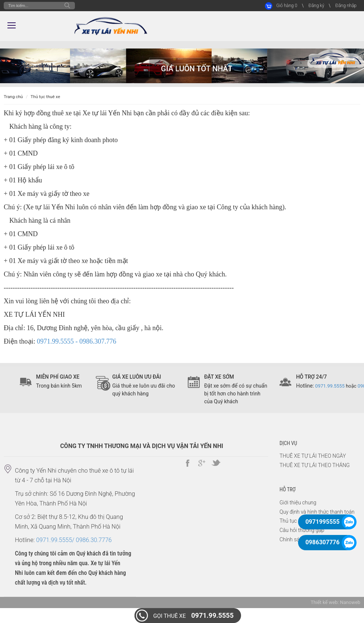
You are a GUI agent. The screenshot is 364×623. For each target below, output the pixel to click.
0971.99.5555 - (58, 341)
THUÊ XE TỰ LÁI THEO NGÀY (313, 456)
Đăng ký (316, 6)
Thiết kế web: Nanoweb (335, 602)
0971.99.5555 (193, 615)
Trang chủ (13, 97)
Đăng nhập (346, 6)
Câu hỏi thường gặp (302, 530)
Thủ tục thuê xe (45, 97)
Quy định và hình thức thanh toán (317, 512)
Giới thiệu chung (298, 503)
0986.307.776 (98, 341)
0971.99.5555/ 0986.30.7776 (74, 540)
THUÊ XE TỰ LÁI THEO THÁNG (314, 465)
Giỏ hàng (287, 6)
